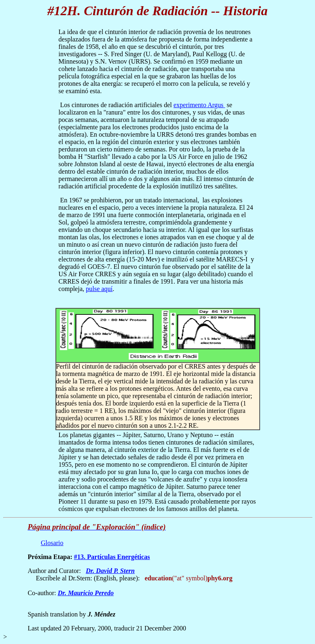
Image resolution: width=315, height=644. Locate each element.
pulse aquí (99, 289)
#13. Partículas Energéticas (112, 557)
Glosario (52, 543)
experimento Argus (199, 105)
